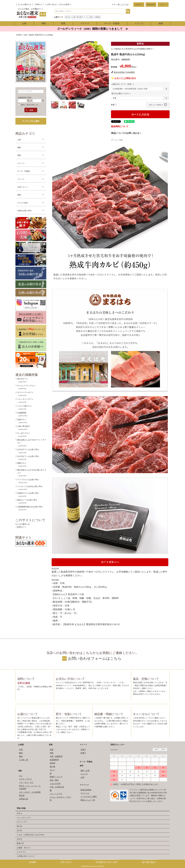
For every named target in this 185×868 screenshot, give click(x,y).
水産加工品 (24, 799)
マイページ (84, 785)
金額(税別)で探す (25, 98)
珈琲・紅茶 (85, 771)
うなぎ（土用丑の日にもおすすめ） (31, 835)
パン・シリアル (56, 794)
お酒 (82, 777)
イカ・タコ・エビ (26, 782)
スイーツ (85, 23)
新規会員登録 (151, 5)
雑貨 (161, 23)
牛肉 (21, 750)
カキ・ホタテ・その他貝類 (30, 792)
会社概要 (32, 862)
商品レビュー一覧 (88, 800)
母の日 (68, 17)
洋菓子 (83, 750)
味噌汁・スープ (56, 777)
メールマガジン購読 (89, 797)
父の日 (19, 830)
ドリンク (139, 23)
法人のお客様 (64, 5)
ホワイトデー (22, 822)
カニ (21, 776)
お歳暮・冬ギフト (24, 848)
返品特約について (120, 126)
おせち (19, 813)
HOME (19, 35)
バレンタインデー (24, 818)
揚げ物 (52, 767)
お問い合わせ (52, 5)
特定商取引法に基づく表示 (107, 862)
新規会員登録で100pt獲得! (124, 72)
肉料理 (52, 763)
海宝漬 (22, 795)
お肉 (24, 23)
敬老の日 (20, 843)
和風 (52, 753)
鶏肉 (21, 756)
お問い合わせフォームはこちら (95, 658)
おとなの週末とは (25, 5)
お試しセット (23, 187)
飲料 (82, 766)
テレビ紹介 (89, 17)
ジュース (84, 774)
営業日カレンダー (118, 745)
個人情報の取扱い (149, 862)
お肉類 (21, 745)
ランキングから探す (31, 121)
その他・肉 (24, 760)
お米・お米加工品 (57, 787)
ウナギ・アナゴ (25, 779)
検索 (128, 11)
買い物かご (139, 5)
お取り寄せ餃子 (78, 17)
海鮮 (44, 23)
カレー (52, 770)
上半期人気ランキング (26, 856)
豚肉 (21, 753)
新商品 (98, 17)
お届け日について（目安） (123, 84)
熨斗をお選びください (121, 93)
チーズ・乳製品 (112, 23)
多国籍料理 (54, 760)
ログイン (163, 5)
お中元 (19, 839)
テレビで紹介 (23, 203)
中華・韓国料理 (56, 756)
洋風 (52, 750)
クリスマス (21, 852)
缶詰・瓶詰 (54, 780)
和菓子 (83, 753)
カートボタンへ (110, 562)
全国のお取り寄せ (25, 211)
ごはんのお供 (55, 784)
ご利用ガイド (39, 5)
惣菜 (63, 23)
